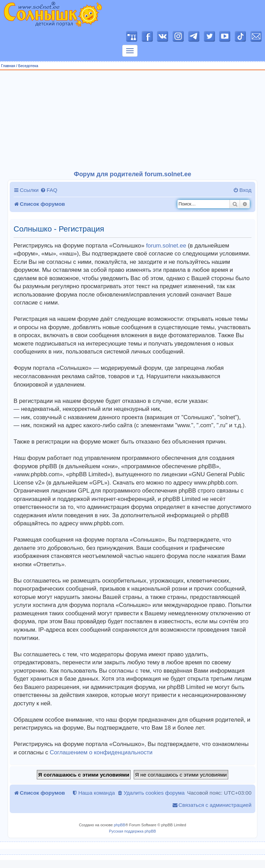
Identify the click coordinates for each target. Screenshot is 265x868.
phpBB (120, 825)
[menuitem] (49, 190)
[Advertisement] (133, 121)
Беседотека (28, 66)
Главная (8, 66)
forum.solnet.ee (166, 246)
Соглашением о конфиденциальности (101, 752)
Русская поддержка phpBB (132, 831)
